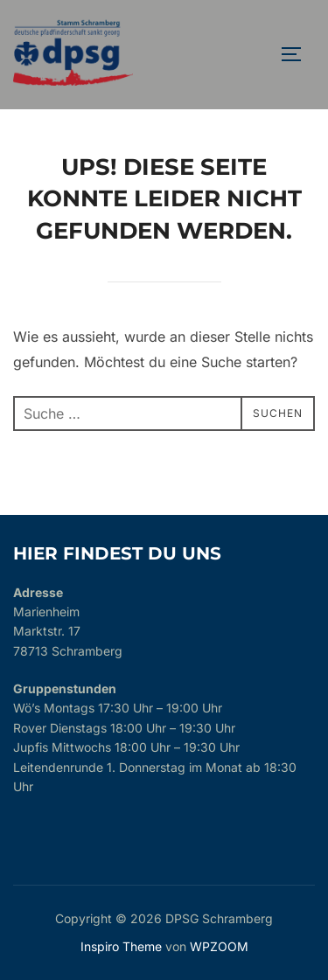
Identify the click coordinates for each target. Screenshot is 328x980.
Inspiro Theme (121, 946)
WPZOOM (219, 946)
